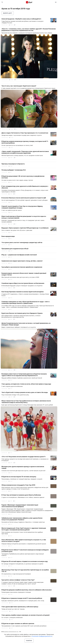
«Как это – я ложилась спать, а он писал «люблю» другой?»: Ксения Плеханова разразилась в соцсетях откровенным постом (29, 30)
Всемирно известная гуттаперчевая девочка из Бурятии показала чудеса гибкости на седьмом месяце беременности (24, 375)
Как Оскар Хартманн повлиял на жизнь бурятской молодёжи (23, 292)
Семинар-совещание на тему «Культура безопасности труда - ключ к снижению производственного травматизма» (26, 302)
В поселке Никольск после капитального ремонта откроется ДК (24, 198)
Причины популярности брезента (13, 164)
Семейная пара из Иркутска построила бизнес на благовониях (23, 283)
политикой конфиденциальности (42, 636)
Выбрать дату (8, 13)
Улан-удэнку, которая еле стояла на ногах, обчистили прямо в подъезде (26, 384)
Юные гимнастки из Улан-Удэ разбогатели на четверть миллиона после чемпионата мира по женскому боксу (26, 402)
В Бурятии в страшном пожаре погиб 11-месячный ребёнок (22, 598)
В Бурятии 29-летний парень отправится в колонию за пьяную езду (25, 561)
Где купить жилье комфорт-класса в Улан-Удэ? (18, 580)
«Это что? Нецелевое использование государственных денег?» (24, 457)
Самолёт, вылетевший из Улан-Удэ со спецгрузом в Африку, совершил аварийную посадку (22, 207)
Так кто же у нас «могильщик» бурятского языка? (19, 86)
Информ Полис (29, 2)
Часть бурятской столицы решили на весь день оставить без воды (25, 392)
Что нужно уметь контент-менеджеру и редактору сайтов (22, 242)
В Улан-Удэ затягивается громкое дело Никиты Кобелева (21, 495)
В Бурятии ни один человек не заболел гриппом (18, 623)
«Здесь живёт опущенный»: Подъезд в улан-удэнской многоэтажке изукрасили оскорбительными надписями (25, 152)
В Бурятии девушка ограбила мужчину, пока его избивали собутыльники (27, 590)
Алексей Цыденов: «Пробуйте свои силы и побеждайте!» (21, 19)
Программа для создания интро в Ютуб (15, 249)
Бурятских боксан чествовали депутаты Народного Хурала (22, 313)
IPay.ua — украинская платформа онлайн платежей (19, 255)
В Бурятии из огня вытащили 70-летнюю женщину (19, 477)
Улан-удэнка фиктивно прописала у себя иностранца (20, 607)
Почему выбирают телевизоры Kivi (14, 170)
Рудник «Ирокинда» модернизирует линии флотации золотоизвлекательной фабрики (20, 506)
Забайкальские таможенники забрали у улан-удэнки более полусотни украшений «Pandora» (22, 519)
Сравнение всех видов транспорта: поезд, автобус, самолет (22, 261)
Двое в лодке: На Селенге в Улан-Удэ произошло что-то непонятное (25, 133)
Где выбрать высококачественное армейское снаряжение (22, 267)
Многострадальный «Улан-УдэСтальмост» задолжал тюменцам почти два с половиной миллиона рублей (24, 529)
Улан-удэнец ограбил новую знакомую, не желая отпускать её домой (25, 615)
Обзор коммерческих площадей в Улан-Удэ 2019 (18, 485)
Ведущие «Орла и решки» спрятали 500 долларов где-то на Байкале (25, 228)
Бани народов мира (8, 236)
